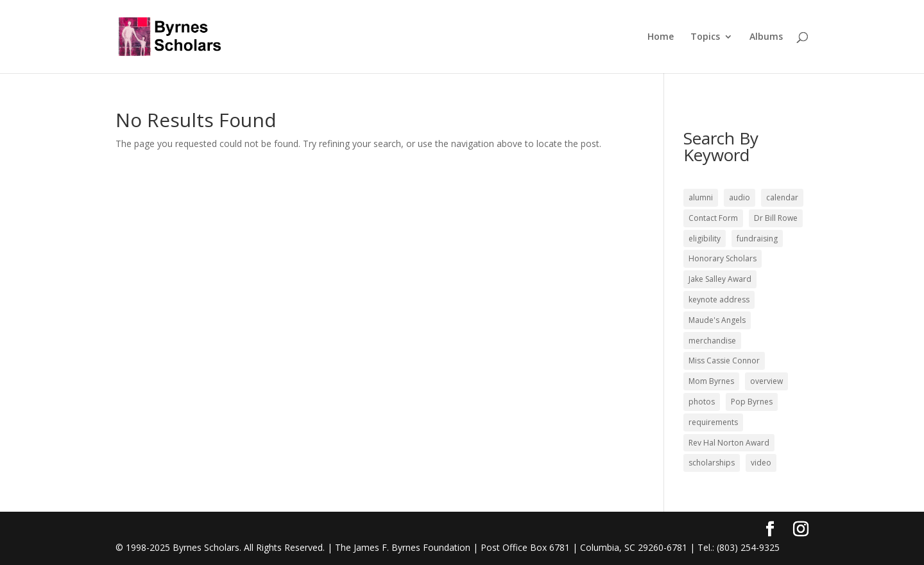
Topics (705, 37)
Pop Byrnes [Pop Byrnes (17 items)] (752, 402)
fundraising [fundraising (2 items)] (757, 239)
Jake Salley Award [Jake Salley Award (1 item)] (720, 279)
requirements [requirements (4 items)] (713, 422)
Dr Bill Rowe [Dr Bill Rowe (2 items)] (776, 218)
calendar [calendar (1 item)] (782, 197)
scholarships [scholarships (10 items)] (712, 463)
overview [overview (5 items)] (766, 381)
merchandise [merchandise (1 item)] (712, 341)
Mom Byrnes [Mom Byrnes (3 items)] (711, 381)
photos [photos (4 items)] (702, 402)
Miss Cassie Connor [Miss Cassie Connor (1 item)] (724, 361)
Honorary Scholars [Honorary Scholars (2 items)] (723, 258)
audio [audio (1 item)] (740, 197)
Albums (766, 37)
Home (661, 37)
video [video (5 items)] (761, 463)
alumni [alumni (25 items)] (701, 197)
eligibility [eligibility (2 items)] (705, 239)
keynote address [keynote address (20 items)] (719, 300)
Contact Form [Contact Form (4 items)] (713, 218)
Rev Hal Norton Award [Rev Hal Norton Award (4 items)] (729, 443)
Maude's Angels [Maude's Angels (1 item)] (717, 320)
